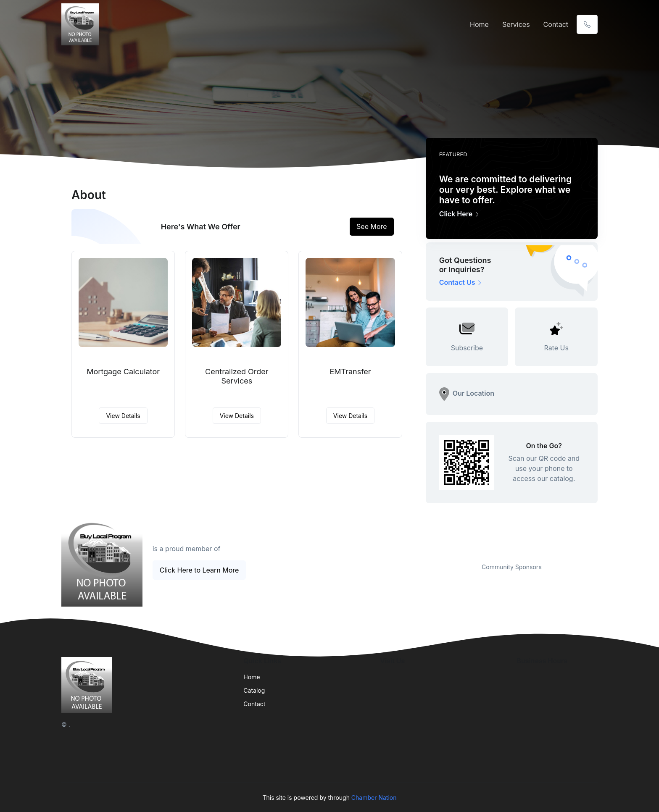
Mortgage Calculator (123, 372)
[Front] (82, 24)
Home (479, 24)
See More (372, 226)
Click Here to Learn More (199, 570)
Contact (556, 24)
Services (516, 24)
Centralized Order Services (237, 376)
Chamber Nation (374, 798)
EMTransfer (350, 372)
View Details (123, 416)
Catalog (254, 690)
